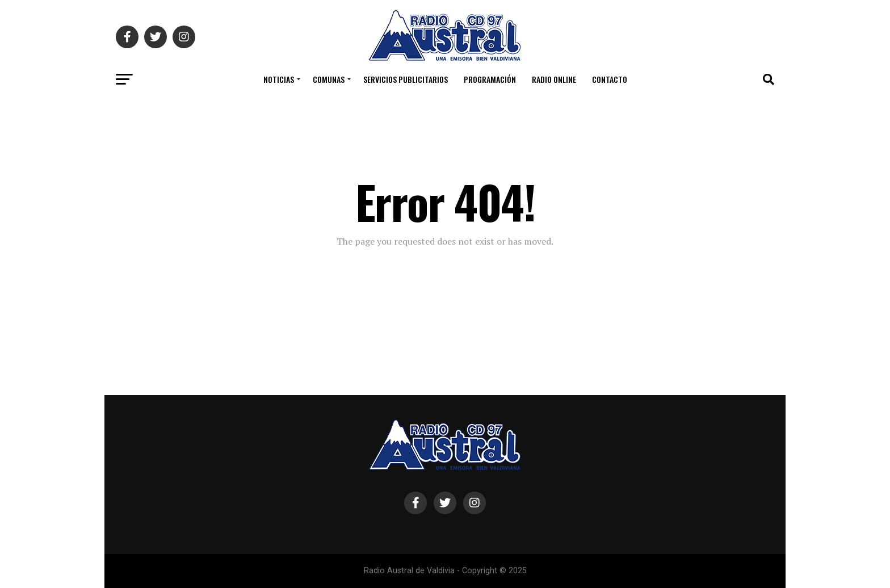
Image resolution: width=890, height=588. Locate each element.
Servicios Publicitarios (406, 79)
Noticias (279, 79)
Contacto (610, 79)
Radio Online (554, 79)
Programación (490, 79)
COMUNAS (329, 79)
